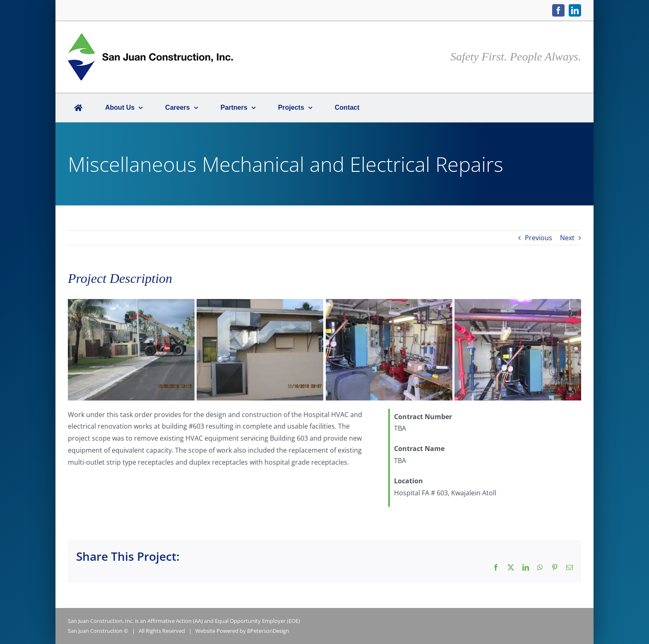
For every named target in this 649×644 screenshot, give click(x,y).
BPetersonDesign (268, 631)
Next (567, 238)
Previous (538, 238)
